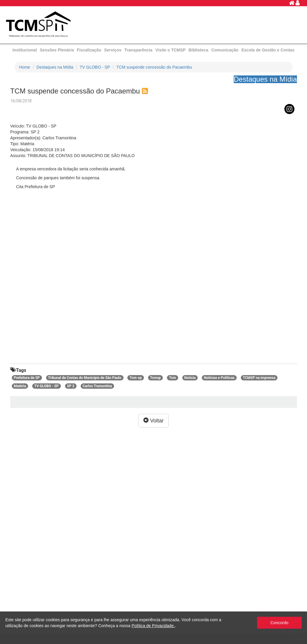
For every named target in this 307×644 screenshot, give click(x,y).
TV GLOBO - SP (95, 67)
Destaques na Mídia (55, 67)
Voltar (154, 421)
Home (25, 67)
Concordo (279, 623)
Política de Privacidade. (153, 626)
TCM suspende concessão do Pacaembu (154, 67)
